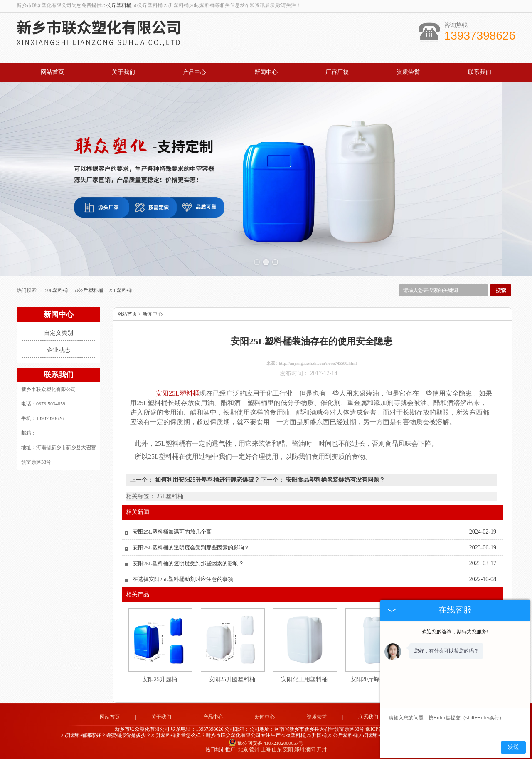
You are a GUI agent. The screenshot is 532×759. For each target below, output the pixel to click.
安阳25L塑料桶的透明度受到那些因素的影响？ (188, 563)
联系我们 (480, 72)
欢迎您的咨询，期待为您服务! (455, 632)
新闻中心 (266, 72)
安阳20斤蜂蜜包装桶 (377, 679)
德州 (254, 749)
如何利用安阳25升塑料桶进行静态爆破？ (207, 480)
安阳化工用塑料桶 (304, 679)
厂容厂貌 (337, 72)
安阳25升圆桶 (160, 679)
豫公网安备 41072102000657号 (266, 743)
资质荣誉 (408, 72)
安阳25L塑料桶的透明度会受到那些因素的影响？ (191, 548)
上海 (266, 749)
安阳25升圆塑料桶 (232, 679)
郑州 (299, 749)
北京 (243, 749)
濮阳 (310, 749)
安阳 (288, 749)
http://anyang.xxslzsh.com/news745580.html (318, 363)
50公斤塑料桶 (89, 290)
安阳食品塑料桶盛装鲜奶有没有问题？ (335, 480)
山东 (277, 749)
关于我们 (123, 72)
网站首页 (52, 72)
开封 (322, 749)
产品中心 (195, 72)
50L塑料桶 (57, 290)
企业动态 (59, 350)
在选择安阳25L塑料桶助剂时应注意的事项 (183, 579)
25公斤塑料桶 (116, 5)
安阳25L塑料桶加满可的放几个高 (172, 532)
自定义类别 (59, 333)
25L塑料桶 (120, 290)
